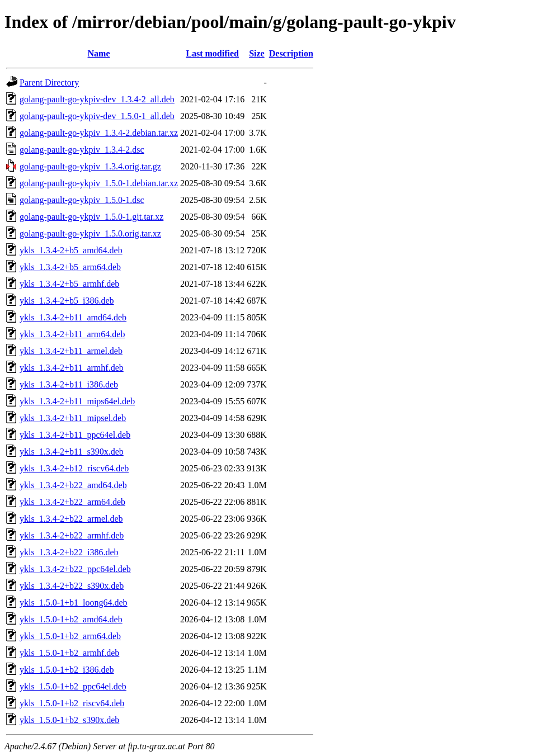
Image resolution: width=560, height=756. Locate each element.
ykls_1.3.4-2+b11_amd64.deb (73, 317)
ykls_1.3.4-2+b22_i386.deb (69, 552)
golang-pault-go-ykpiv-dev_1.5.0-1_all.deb (97, 116)
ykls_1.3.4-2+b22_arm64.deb (72, 502)
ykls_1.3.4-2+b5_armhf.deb (69, 284)
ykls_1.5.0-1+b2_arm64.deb (70, 636)
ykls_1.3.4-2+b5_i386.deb (67, 301)
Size (257, 53)
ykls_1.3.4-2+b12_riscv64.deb (74, 468)
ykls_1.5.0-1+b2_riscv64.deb (72, 703)
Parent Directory (49, 82)
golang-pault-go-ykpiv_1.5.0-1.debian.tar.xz (99, 183)
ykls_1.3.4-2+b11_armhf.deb (72, 368)
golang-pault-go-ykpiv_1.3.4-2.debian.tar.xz (99, 133)
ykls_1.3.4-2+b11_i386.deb (69, 384)
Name (99, 53)
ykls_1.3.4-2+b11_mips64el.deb (77, 401)
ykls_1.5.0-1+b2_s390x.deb (69, 720)
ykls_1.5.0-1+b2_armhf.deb (69, 653)
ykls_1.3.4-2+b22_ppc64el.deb (75, 569)
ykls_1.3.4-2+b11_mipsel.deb (73, 418)
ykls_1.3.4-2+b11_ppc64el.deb (75, 435)
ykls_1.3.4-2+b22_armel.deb (71, 519)
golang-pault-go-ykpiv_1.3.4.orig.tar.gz (90, 166)
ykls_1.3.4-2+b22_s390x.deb (72, 586)
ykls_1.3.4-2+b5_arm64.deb (70, 267)
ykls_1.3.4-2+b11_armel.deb (71, 351)
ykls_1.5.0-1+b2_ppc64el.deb (73, 686)
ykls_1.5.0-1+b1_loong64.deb (74, 603)
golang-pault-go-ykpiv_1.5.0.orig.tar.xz (90, 233)
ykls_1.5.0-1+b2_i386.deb (67, 670)
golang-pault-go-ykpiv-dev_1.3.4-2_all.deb (97, 99)
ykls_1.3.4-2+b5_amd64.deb (71, 250)
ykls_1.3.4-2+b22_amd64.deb (73, 485)
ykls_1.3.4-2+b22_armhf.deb (72, 535)
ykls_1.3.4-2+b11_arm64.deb (72, 334)
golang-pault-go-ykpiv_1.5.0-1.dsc (82, 200)
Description (291, 53)
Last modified (212, 53)
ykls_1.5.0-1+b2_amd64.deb (71, 619)
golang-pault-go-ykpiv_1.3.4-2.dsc (82, 150)
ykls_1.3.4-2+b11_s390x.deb (72, 452)
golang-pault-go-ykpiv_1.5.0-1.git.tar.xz (91, 217)
